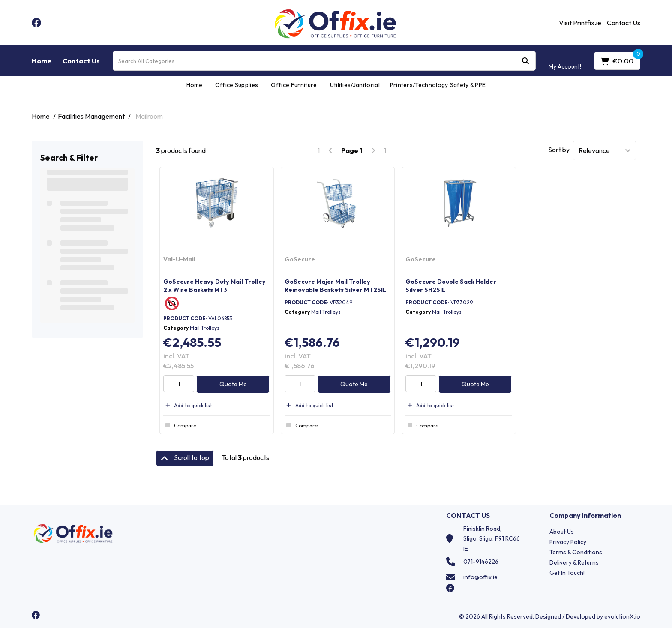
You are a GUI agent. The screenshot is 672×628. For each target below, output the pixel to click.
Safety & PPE (468, 85)
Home (42, 61)
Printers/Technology (417, 85)
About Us (562, 532)
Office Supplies (237, 85)
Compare (180, 425)
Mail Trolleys (205, 328)
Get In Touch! (567, 573)
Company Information (585, 515)
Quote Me (233, 384)
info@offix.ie (480, 577)
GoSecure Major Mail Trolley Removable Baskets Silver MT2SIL (335, 286)
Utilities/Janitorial (355, 85)
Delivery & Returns (574, 562)
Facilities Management (91, 116)
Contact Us (624, 23)
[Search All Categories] (324, 61)
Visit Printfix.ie (580, 23)
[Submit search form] (525, 61)
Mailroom (149, 116)
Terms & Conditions (576, 552)
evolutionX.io (622, 616)
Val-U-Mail (179, 259)
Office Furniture (294, 85)
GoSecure (300, 259)
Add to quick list (188, 405)
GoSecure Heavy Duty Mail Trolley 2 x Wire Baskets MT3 (214, 286)
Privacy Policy (568, 542)
